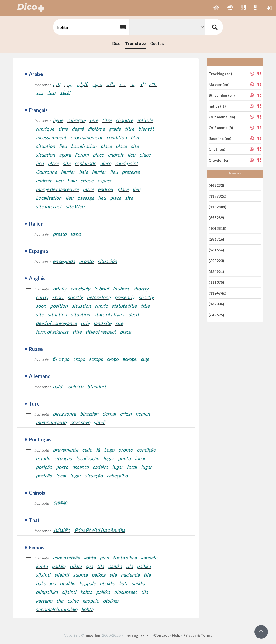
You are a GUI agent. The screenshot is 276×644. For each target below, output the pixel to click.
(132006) (216, 304)
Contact (161, 635)
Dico (116, 44)
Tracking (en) (220, 73)
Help (176, 635)
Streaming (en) (222, 95)
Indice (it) (217, 106)
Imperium (93, 635)
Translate (135, 44)
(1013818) (218, 228)
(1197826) (218, 196)
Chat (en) (217, 149)
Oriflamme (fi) (221, 128)
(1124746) (218, 293)
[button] (216, 8)
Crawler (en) (220, 160)
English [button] (136, 636)
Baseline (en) (220, 138)
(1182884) (218, 207)
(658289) (216, 218)
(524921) (216, 271)
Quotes (157, 44)
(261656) (216, 250)
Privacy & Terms (198, 635)
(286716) (216, 239)
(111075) (216, 282)
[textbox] (91, 27)
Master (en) (219, 84)
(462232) (216, 185)
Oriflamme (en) (222, 117)
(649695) (216, 315)
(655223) (216, 261)
